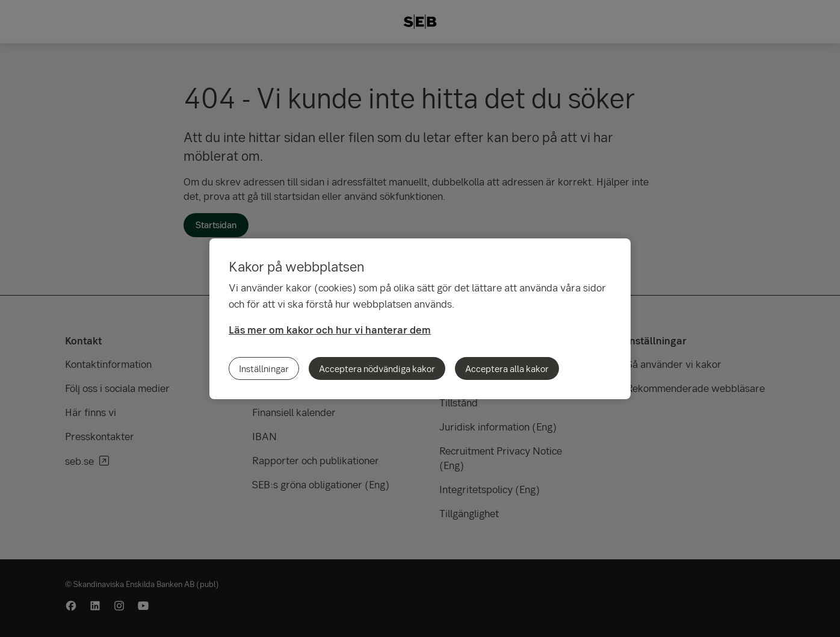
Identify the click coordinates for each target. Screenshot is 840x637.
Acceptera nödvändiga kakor (377, 368)
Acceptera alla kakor (507, 368)
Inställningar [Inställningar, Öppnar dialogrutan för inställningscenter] (264, 368)
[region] (420, 319)
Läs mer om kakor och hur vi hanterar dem (330, 330)
